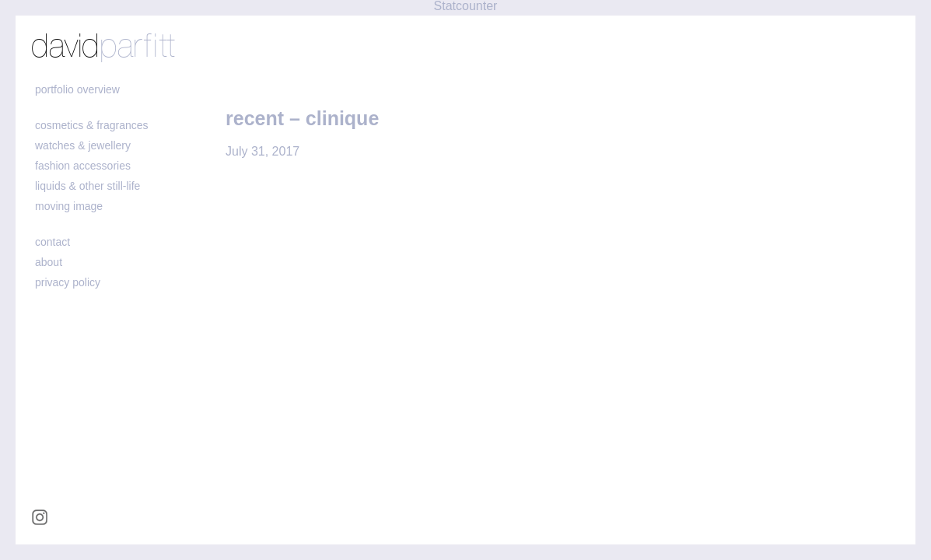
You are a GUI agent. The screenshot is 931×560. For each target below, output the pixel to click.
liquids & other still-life (87, 186)
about (49, 262)
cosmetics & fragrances (92, 125)
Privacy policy (68, 282)
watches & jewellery (83, 145)
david (103, 47)
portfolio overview (77, 89)
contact (52, 242)
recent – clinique (302, 118)
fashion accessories (83, 166)
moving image (69, 206)
